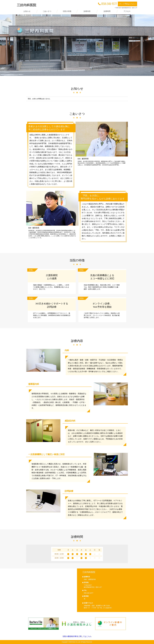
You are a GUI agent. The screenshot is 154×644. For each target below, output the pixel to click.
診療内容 (87, 11)
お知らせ (27, 11)
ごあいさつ (47, 11)
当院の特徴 (67, 11)
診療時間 (107, 11)
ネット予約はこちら (128, 4)
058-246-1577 (107, 4)
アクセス (127, 11)
